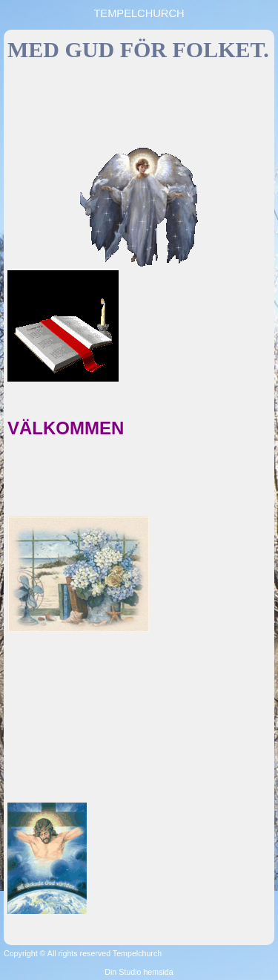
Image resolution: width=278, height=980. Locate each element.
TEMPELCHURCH (139, 13)
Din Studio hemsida (139, 972)
